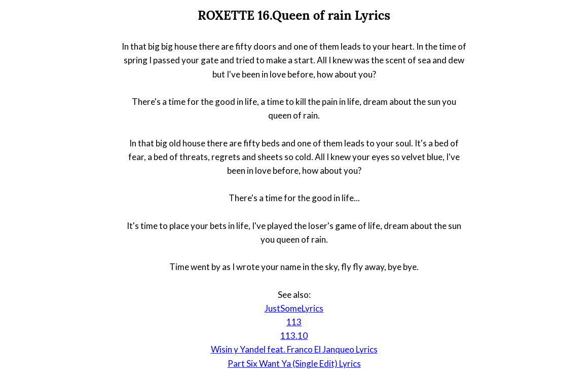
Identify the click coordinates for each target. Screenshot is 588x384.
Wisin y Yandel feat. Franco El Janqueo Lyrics (294, 349)
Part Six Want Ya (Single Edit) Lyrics (294, 363)
